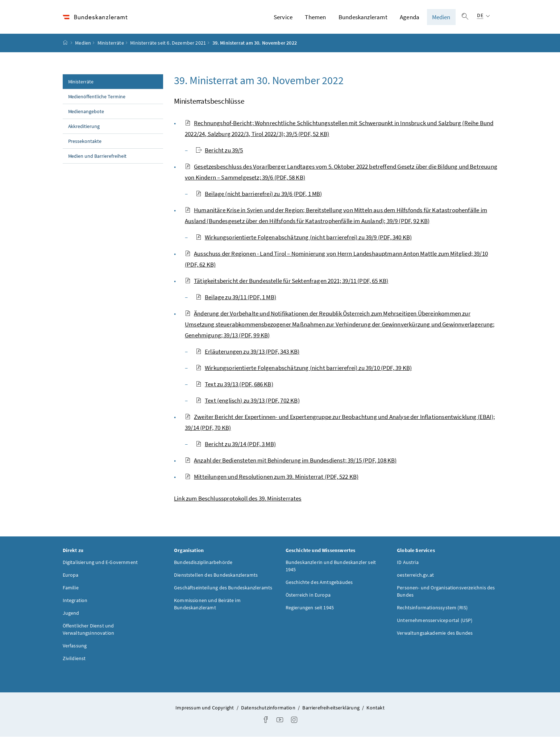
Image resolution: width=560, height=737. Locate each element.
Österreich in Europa (308, 595)
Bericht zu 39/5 (219, 150)
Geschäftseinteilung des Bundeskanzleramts (223, 588)
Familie (71, 588)
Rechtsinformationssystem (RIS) (432, 608)
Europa (71, 575)
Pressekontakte (85, 141)
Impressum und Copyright (205, 708)
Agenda (410, 17)
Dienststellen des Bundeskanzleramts (216, 575)
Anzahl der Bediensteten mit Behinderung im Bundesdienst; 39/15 (291, 460)
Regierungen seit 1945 (310, 608)
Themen (315, 17)
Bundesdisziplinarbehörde (203, 563)
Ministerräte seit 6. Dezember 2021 (168, 43)
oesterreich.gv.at (415, 575)
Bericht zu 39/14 (236, 444)
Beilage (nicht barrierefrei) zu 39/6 (259, 194)
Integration (75, 601)
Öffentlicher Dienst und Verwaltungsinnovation (89, 630)
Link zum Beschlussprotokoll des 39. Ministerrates (238, 498)
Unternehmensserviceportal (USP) (435, 621)
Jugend (71, 613)
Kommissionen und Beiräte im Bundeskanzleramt (207, 604)
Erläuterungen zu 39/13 (248, 351)
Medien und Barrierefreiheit (98, 156)
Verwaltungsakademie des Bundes (435, 633)
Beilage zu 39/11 (236, 297)
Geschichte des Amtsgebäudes (319, 582)
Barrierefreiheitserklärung (331, 708)
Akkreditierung (84, 126)
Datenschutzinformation (269, 708)
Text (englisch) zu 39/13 (248, 400)
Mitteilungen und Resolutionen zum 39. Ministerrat (272, 477)
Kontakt (375, 708)
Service (283, 17)
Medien (441, 17)
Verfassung (75, 646)
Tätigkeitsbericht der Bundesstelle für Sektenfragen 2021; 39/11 (287, 281)
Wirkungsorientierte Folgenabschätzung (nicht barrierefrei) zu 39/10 (304, 368)
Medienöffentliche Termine (97, 96)
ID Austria (408, 563)
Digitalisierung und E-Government (100, 563)
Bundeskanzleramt (363, 17)
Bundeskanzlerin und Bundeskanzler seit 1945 (331, 566)
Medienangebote (86, 111)
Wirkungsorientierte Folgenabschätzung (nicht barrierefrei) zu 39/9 (304, 237)
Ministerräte (111, 43)
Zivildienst (74, 659)
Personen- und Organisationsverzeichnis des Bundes (446, 592)
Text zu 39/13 (235, 384)
